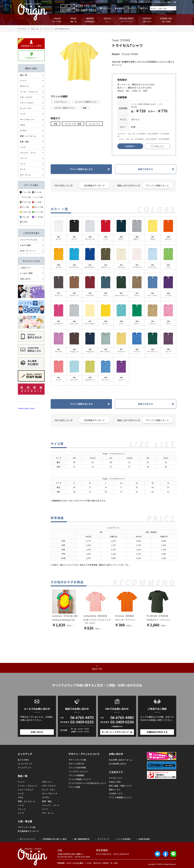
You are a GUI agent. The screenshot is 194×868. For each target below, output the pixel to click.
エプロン (23, 130)
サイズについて (116, 778)
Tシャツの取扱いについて (80, 779)
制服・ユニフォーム (28, 136)
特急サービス (115, 790)
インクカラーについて (78, 771)
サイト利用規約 (124, 839)
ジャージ (23, 158)
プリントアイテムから (29, 240)
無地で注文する (146, 169)
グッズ (23, 169)
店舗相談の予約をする (157, 732)
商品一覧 (35, 29)
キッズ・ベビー (26, 108)
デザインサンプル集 (77, 760)
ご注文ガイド (25, 268)
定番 (55, 124)
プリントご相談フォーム (157, 185)
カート (145, 8)
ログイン (133, 8)
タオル (23, 125)
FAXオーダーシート (28, 251)
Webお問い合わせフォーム (121, 760)
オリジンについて (28, 839)
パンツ (23, 164)
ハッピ (23, 147)
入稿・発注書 (25, 821)
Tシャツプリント (25, 764)
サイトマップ (103, 839)
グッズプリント (25, 768)
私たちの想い (24, 760)
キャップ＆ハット (27, 119)
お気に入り (107, 8)
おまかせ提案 (25, 245)
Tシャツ (46, 29)
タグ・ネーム (25, 175)
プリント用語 (74, 787)
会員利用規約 (144, 839)
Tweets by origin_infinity (26, 408)
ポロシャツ (24, 86)
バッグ (23, 114)
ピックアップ (25, 754)
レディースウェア (27, 103)
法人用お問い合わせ (118, 764)
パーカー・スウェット (29, 92)
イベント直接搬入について (120, 797)
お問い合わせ (25, 279)
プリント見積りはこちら (81, 169)
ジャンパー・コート (28, 153)
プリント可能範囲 (76, 775)
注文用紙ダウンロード (94, 185)
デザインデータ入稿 (27, 827)
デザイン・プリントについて (84, 754)
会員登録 (120, 8)
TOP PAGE (22, 29)
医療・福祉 (24, 141)
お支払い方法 (115, 782)
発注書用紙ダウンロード (28, 831)
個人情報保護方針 (82, 839)
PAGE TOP (97, 669)
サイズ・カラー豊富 (73, 124)
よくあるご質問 (26, 273)
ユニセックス (94, 124)
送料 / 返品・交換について (120, 786)
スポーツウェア (26, 97)
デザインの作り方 (76, 764)
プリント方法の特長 (77, 768)
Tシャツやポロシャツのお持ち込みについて (87, 783)
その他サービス (116, 793)
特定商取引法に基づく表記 (55, 839)
